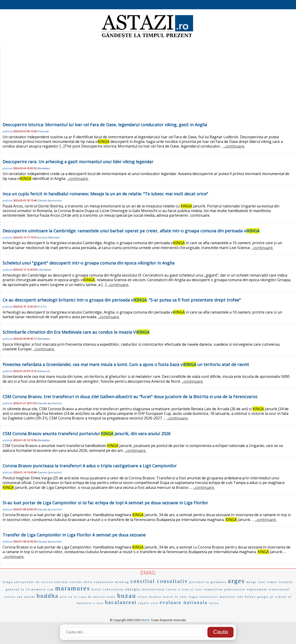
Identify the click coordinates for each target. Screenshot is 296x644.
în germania (216, 582)
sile (240, 597)
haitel (97, 589)
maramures (73, 588)
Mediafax (44, 168)
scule (111, 597)
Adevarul (43, 371)
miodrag (122, 582)
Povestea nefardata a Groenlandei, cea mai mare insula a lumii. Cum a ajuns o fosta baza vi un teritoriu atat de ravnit (126, 364)
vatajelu (286, 582)
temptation (214, 589)
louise (168, 597)
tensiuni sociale (68, 582)
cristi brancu (150, 597)
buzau (127, 596)
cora (155, 603)
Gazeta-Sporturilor (50, 200)
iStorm (145, 620)
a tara (99, 603)
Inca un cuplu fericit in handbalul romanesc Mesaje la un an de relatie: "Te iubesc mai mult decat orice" (105, 194)
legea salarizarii (204, 597)
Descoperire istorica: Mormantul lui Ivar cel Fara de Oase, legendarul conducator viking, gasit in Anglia (105, 125)
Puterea (43, 131)
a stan (184, 589)
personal (197, 582)
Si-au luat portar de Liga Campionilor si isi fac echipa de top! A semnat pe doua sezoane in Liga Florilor (105, 503)
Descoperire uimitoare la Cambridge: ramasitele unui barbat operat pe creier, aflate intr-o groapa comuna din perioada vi (131, 231)
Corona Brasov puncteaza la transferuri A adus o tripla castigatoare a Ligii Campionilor (90, 466)
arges (237, 581)
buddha (48, 596)
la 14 (26, 589)
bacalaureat (121, 602)
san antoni (26, 597)
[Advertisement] (148, 86)
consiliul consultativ (159, 581)
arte (63, 597)
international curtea (159, 589)
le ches (181, 597)
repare (144, 603)
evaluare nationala (183, 602)
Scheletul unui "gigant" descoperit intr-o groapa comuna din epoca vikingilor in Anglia (88, 263)
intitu (214, 603)
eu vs (73, 597)
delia (88, 582)
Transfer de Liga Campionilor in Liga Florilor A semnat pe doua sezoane (74, 535)
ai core (196, 589)
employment (257, 589)
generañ (13, 589)
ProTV (42, 307)
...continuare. (234, 146)
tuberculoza (114, 589)
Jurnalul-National (48, 237)
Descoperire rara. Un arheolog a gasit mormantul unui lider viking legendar (78, 162)
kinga (8, 582)
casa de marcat (92, 597)
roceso (10, 597)
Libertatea (44, 270)
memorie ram (42, 589)
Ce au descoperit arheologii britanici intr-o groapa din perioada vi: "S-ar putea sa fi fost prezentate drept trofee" (122, 300)
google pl (265, 597)
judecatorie (235, 589)
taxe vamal (268, 582)
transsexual (279, 589)
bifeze (250, 597)
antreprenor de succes (33, 582)
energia (133, 589)
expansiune (104, 582)
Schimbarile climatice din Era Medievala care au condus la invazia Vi (76, 332)
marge (251, 582)
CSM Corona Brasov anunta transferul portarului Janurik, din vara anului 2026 (86, 434)
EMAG (148, 572)
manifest (228, 597)
